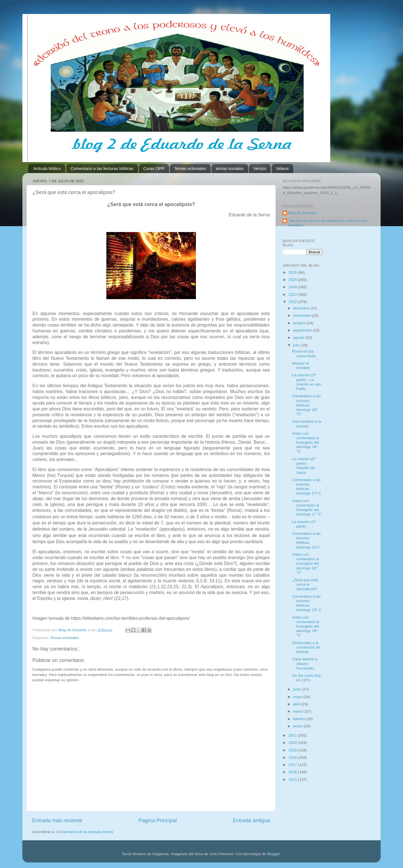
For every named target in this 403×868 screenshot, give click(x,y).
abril (297, 704)
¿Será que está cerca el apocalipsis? (305, 584)
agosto (299, 338)
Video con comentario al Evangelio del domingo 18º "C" (306, 443)
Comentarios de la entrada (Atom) (85, 832)
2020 (293, 743)
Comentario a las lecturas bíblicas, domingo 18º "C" (306, 405)
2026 (293, 272)
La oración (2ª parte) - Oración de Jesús (304, 466)
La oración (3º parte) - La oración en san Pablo (307, 382)
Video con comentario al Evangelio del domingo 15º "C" (306, 626)
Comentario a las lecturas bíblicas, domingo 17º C (307, 487)
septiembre (303, 330)
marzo (299, 711)
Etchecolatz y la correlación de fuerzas (306, 647)
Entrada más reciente (57, 820)
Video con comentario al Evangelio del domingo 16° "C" (306, 564)
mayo (298, 697)
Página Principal (158, 820)
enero (298, 726)
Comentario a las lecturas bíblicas (102, 168)
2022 (293, 302)
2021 (293, 735)
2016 (293, 772)
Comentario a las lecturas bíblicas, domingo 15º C (307, 603)
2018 (293, 757)
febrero (300, 719)
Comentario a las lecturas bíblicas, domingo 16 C (306, 540)
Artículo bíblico (47, 168)
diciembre (302, 308)
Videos (282, 168)
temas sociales (230, 168)
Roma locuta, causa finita (304, 353)
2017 (293, 765)
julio (297, 345)
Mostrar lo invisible (301, 366)
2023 (293, 295)
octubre (300, 323)
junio (297, 689)
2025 (293, 280)
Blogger (274, 854)
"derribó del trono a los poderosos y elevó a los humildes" (328, 223)
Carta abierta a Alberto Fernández (305, 664)
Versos (260, 168)
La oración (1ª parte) (304, 524)
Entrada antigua (251, 820)
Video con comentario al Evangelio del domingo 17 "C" (307, 508)
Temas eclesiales (190, 168)
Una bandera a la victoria (307, 424)
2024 (293, 287)
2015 (293, 780)
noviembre (302, 315)
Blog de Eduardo (302, 213)
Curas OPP (154, 168)
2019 (293, 750)
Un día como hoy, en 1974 (307, 678)
